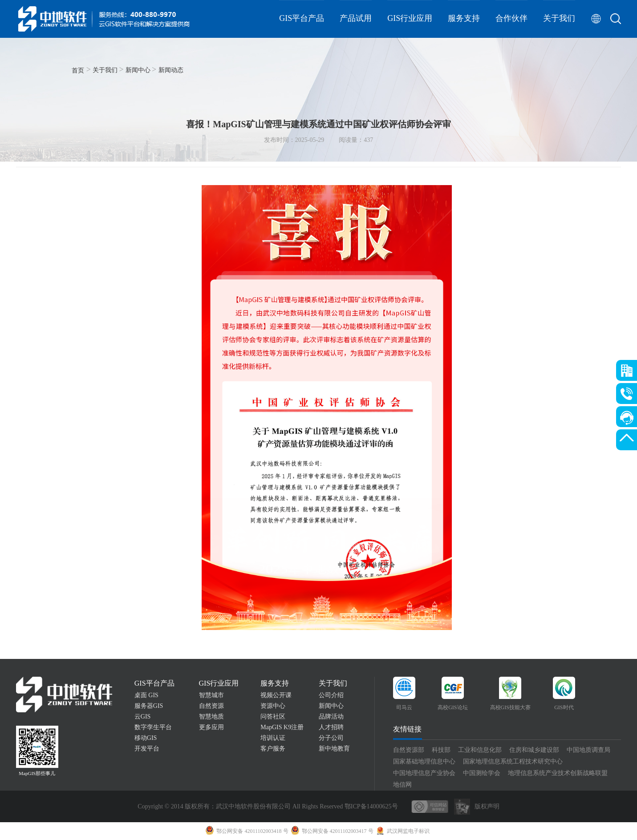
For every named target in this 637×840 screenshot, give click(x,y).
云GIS (143, 717)
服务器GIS (149, 706)
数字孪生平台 (153, 727)
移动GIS (146, 738)
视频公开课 (276, 695)
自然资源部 (409, 750)
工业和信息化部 (480, 750)
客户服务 (273, 749)
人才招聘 (331, 727)
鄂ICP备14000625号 (371, 806)
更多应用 (211, 727)
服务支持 (464, 18)
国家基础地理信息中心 (424, 761)
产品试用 (356, 18)
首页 (78, 71)
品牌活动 (331, 717)
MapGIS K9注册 (282, 727)
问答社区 (273, 717)
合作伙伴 (511, 18)
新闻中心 (138, 70)
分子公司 (331, 738)
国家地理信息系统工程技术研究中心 (513, 761)
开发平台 (147, 749)
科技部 (441, 750)
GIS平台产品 (302, 18)
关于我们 (559, 18)
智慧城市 (211, 695)
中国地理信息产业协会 (424, 773)
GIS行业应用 (410, 18)
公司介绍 (331, 695)
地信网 (402, 785)
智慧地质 (211, 717)
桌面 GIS (146, 695)
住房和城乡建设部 (534, 750)
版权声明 (487, 806)
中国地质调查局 (588, 750)
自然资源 (211, 706)
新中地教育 (334, 749)
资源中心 (273, 706)
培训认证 (273, 738)
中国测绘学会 (482, 773)
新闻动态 (171, 70)
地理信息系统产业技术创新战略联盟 (558, 773)
